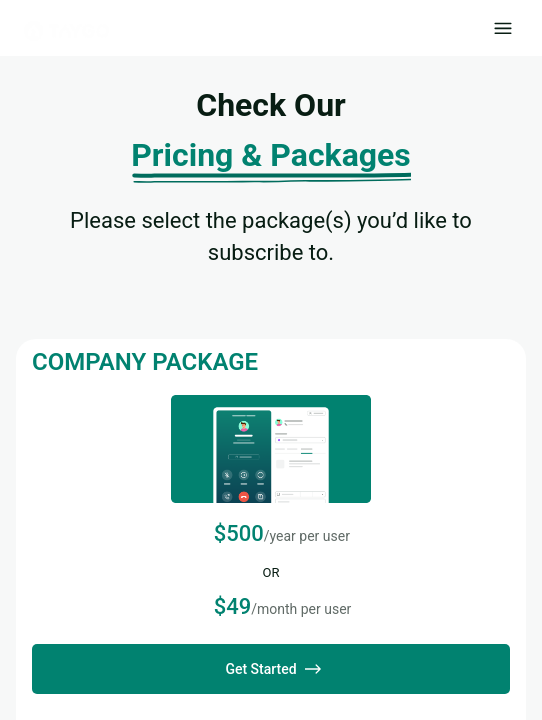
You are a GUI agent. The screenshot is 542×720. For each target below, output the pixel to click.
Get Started (271, 669)
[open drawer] (503, 28)
